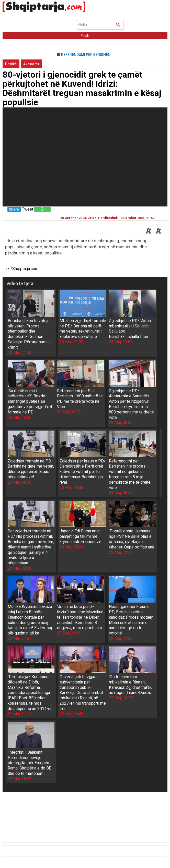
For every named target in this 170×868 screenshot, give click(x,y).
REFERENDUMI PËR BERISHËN (86, 55)
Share (14, 209)
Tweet (28, 209)
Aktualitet (31, 64)
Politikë (11, 64)
